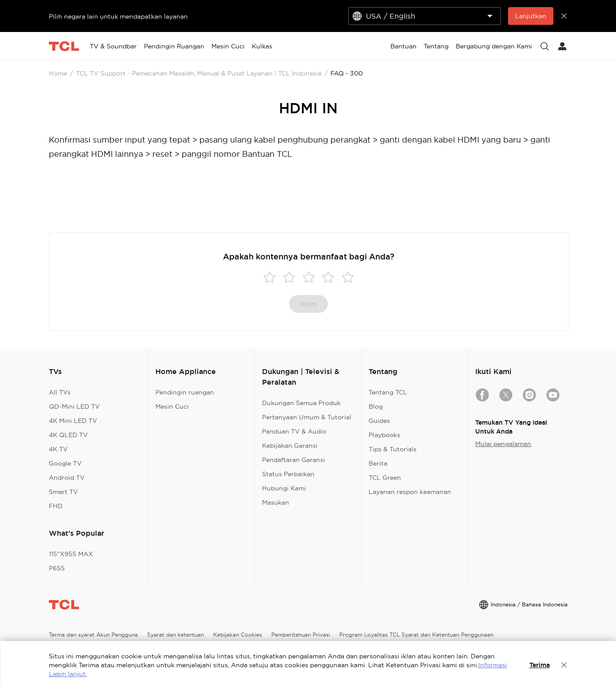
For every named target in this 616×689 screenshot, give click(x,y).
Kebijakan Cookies (238, 635)
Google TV (65, 463)
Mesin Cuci (172, 406)
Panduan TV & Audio (294, 431)
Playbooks (384, 435)
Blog (376, 406)
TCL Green (385, 478)
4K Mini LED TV (73, 421)
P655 (57, 568)
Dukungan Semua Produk (301, 403)
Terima (540, 665)
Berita (378, 463)
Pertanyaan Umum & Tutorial (307, 417)
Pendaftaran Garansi (294, 460)
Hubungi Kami (284, 488)
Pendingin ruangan (185, 392)
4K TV (58, 449)
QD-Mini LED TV (74, 406)
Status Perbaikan (288, 474)
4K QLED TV (68, 435)
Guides (379, 421)
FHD (56, 506)
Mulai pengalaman (503, 444)
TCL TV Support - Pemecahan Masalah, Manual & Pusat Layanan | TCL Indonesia (199, 73)
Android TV (67, 478)
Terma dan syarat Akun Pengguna (93, 635)
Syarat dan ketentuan (175, 635)
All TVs (60, 392)
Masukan (276, 502)
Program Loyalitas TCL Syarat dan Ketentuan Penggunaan (416, 635)
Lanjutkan (531, 16)
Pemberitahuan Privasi (301, 635)
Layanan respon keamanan (410, 492)
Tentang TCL (388, 392)
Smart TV (64, 492)
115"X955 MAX (71, 554)
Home (58, 73)
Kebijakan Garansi (290, 446)
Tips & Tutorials (393, 449)
